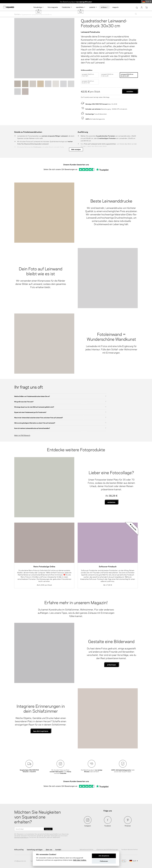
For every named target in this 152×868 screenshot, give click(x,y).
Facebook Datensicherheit (130, 849)
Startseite (18, 14)
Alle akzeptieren (104, 856)
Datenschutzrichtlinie (86, 849)
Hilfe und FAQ (19, 849)
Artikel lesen (112, 665)
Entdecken (111, 502)
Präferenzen (104, 861)
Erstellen (130, 91)
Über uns (49, 849)
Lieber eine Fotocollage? (111, 472)
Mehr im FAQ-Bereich (22, 435)
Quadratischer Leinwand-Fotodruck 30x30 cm (104, 23)
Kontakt (58, 849)
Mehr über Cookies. (80, 860)
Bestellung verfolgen (35, 849)
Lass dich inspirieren (41, 731)
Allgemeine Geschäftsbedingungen (107, 849)
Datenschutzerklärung (21, 837)
